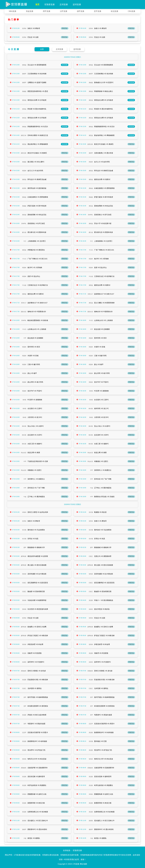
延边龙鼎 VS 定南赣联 (102, 329)
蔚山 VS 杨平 (99, 364)
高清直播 (65, 65)
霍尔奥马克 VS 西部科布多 (37, 232)
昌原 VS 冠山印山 (100, 267)
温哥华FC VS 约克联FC (36, 662)
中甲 (92, 329)
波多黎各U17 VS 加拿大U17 (104, 294)
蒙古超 (24, 232)
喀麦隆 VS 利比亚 (100, 512)
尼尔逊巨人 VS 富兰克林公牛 (38, 821)
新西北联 (90, 144)
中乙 (25, 241)
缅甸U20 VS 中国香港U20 (37, 312)
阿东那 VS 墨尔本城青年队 (37, 109)
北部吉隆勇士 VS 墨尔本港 (104, 153)
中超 (92, 488)
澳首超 (24, 100)
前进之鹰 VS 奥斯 (34, 453)
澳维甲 (24, 74)
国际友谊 (24, 312)
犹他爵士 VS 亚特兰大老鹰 (37, 627)
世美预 (91, 741)
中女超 (91, 276)
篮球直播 (77, 5)
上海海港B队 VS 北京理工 (37, 241)
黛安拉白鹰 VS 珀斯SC (102, 179)
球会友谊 (24, 453)
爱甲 (25, 548)
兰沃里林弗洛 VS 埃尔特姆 (37, 74)
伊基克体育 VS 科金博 (35, 644)
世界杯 (24, 28)
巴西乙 (91, 556)
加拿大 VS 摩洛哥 (34, 28)
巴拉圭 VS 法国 (33, 37)
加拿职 (91, 609)
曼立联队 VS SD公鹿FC (36, 162)
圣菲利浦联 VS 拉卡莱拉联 (37, 574)
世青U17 (90, 294)
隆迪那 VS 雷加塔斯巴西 (36, 591)
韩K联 (91, 391)
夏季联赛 (24, 556)
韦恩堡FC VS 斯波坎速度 (103, 715)
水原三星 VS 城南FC (35, 444)
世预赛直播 (50, 5)
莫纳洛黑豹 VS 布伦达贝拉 (104, 206)
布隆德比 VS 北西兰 (101, 461)
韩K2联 (91, 409)
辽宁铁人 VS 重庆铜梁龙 (103, 488)
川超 (25, 838)
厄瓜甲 (91, 724)
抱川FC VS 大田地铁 (101, 259)
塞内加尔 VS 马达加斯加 (36, 530)
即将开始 (65, 28)
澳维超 (24, 65)
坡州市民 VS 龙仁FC (101, 408)
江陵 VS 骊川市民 (100, 356)
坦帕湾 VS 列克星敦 (35, 653)
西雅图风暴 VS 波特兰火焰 (37, 794)
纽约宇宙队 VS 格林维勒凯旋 (38, 697)
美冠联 (91, 600)
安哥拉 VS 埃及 (33, 539)
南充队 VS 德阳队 (34, 838)
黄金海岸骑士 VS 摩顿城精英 (104, 135)
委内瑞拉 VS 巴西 (100, 741)
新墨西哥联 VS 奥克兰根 (36, 803)
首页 (37, 5)
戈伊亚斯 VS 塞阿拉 (35, 688)
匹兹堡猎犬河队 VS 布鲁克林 (38, 680)
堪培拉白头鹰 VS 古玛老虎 (37, 100)
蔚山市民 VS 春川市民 (102, 373)
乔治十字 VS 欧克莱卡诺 (103, 223)
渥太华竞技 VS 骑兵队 (102, 609)
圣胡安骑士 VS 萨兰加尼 (103, 215)
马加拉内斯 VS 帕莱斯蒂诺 (37, 600)
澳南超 (91, 91)
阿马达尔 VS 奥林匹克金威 (104, 171)
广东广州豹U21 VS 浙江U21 (104, 250)
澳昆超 (91, 135)
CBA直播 (132, 11)
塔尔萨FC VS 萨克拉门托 (36, 750)
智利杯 (24, 574)
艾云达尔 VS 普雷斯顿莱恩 (37, 65)
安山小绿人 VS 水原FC (36, 426)
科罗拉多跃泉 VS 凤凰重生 (37, 785)
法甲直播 (64, 11)
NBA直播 (13, 11)
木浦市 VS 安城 (100, 347)
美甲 (25, 697)
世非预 (91, 512)
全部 (42, 49)
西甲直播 (47, 11)
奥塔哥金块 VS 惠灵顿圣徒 (37, 188)
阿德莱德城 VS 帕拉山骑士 (104, 91)
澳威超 (91, 83)
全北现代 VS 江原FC (101, 400)
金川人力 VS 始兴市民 (102, 162)
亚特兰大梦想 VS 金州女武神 (38, 512)
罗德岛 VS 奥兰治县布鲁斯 (37, 715)
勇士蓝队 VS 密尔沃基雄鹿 (37, 565)
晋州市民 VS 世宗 (100, 338)
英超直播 (30, 11)
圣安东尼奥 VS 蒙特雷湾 (36, 777)
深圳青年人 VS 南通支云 (103, 470)
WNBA (24, 512)
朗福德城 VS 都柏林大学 (36, 547)
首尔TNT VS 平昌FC (101, 382)
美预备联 (24, 671)
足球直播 (64, 5)
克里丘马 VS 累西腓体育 (103, 556)
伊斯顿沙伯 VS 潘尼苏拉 (36, 250)
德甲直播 (81, 11)
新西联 (24, 188)
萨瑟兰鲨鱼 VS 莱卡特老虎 (104, 197)
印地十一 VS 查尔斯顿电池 (104, 600)
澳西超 (91, 171)
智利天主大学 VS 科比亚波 (37, 759)
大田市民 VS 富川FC (35, 417)
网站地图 (83, 864)
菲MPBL (90, 215)
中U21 (91, 250)
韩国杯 (91, 162)
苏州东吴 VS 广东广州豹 (103, 479)
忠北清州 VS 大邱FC (35, 435)
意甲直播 (98, 11)
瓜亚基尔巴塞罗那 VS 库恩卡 (104, 724)
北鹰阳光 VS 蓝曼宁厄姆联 (37, 82)
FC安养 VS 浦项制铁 (101, 391)
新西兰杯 (24, 135)
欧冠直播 (115, 11)
